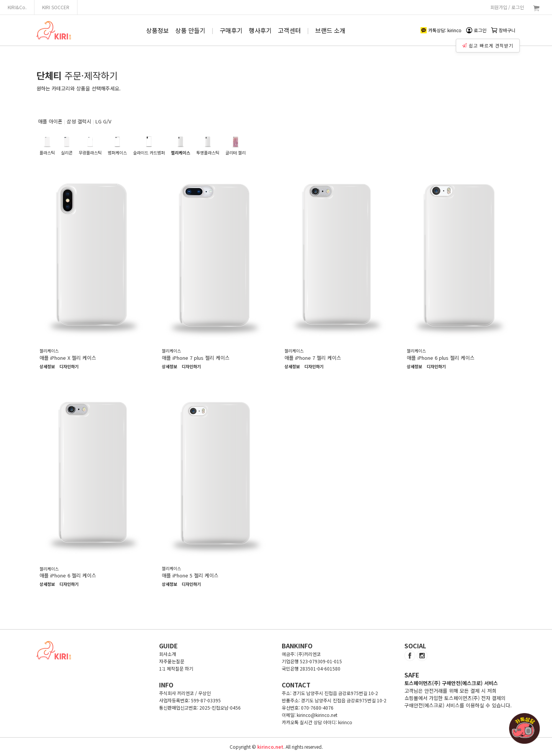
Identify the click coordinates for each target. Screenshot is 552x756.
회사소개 (168, 654)
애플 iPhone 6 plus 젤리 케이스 (441, 358)
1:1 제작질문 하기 (176, 668)
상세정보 (47, 367)
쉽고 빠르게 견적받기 (489, 44)
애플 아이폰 (50, 121)
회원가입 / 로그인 (507, 7)
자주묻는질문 (172, 661)
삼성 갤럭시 (79, 121)
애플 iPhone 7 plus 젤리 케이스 (196, 358)
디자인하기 (69, 367)
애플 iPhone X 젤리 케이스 (68, 358)
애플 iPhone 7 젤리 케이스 (313, 358)
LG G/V (103, 121)
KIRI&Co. (17, 7)
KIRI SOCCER (56, 7)
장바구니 (503, 30)
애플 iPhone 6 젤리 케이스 (68, 575)
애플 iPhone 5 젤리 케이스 (190, 575)
